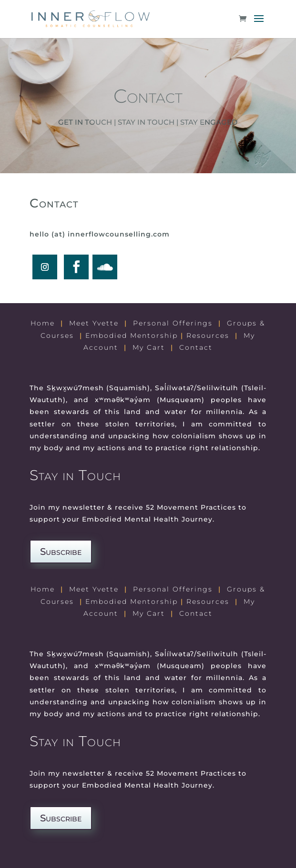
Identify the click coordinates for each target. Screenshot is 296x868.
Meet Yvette (94, 323)
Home (43, 323)
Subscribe (61, 552)
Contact (196, 347)
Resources (208, 335)
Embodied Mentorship (132, 335)
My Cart (149, 347)
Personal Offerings (173, 323)
